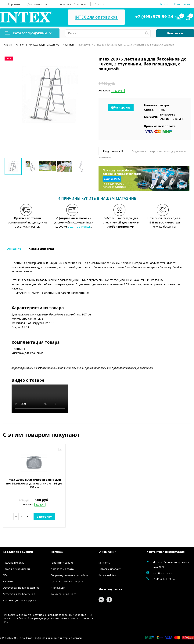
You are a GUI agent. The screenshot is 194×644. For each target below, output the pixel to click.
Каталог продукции (28, 33)
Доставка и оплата (40, 4)
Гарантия (14, 4)
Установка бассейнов (74, 4)
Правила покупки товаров (67, 581)
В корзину (121, 107)
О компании (107, 551)
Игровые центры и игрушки (20, 600)
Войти (164, 4)
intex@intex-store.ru (164, 573)
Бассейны (9, 581)
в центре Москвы (79, 226)
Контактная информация (165, 551)
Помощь (57, 551)
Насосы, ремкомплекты (17, 569)
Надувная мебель (14, 562)
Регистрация (182, 4)
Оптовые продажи (110, 569)
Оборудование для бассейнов (21, 587)
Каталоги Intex (107, 575)
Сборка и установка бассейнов (70, 575)
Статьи (99, 4)
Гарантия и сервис (62, 562)
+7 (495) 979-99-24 (154, 16)
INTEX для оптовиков (96, 17)
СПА (5, 575)
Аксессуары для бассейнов (19, 594)
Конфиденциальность (64, 594)
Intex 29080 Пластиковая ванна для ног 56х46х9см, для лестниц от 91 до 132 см (34, 483)
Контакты (175, 33)
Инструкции (58, 587)
